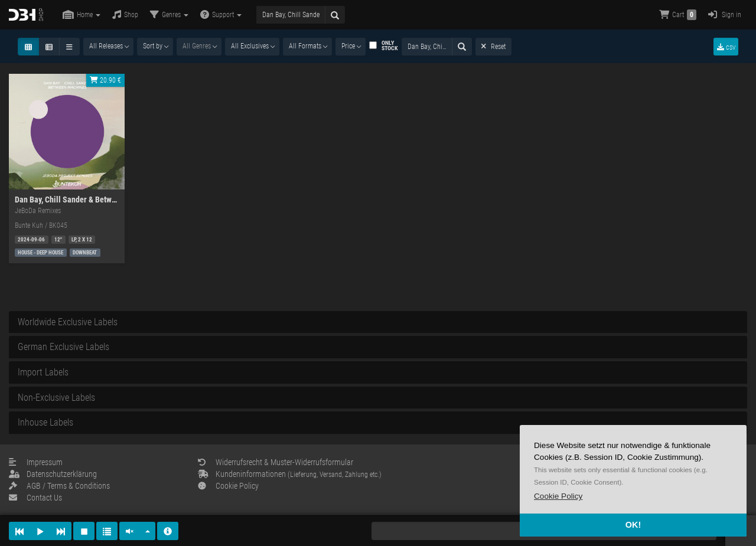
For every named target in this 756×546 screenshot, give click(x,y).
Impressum (36, 462)
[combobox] (108, 47)
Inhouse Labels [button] (45, 422)
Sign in (725, 14)
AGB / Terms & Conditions (59, 486)
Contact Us (35, 498)
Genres (169, 14)
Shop (125, 14)
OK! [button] (633, 525)
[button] (558, 496)
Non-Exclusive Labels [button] (56, 398)
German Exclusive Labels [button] (63, 347)
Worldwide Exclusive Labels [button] (68, 322)
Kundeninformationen (290, 474)
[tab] (378, 322)
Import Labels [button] (43, 372)
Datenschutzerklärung (53, 474)
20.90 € (105, 80)
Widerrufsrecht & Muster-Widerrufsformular (276, 462)
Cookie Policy (228, 486)
